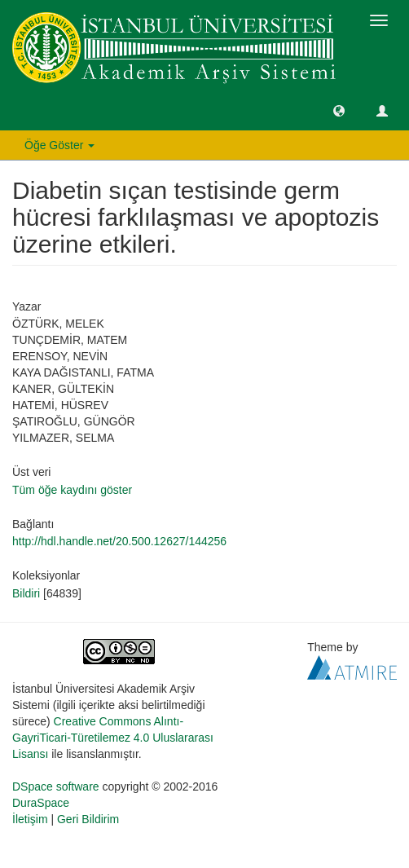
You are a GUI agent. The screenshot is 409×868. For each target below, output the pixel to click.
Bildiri (26, 593)
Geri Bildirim (88, 819)
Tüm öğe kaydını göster (72, 490)
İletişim (30, 819)
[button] (339, 110)
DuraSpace (41, 803)
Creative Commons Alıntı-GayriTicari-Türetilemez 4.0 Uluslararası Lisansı (113, 738)
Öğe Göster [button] (59, 145)
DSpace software (56, 786)
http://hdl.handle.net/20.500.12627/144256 (119, 541)
